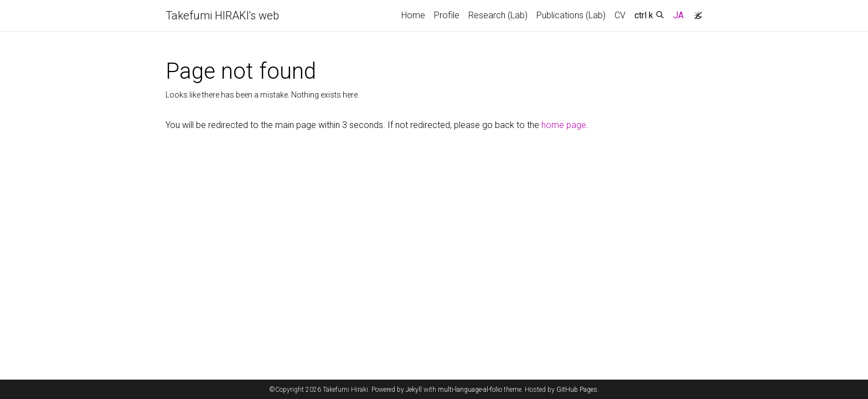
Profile (447, 15)
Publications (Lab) (571, 15)
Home (413, 15)
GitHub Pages (577, 390)
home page (564, 125)
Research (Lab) (498, 15)
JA (678, 15)
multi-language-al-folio (470, 390)
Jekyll (414, 390)
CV (620, 15)
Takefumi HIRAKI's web (222, 16)
